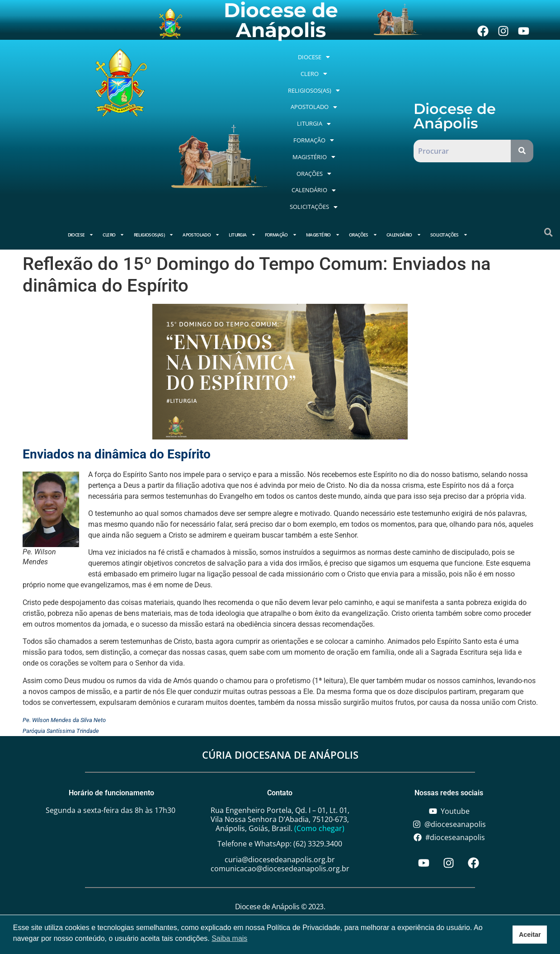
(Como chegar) (319, 782)
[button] (322, 67)
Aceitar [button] (530, 935)
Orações (313, 133)
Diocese (322, 67)
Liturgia (365, 100)
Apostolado (318, 100)
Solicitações (339, 150)
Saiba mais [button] (229, 938)
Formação (314, 117)
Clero (358, 67)
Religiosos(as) (339, 84)
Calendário (359, 133)
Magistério (362, 117)
